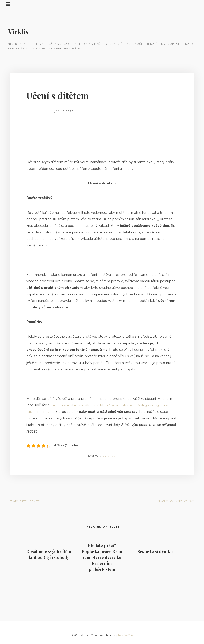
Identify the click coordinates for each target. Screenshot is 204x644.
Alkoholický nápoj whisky (174, 501)
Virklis (19, 31)
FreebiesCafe (126, 635)
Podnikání (109, 456)
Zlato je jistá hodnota (27, 501)
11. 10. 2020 (65, 111)
